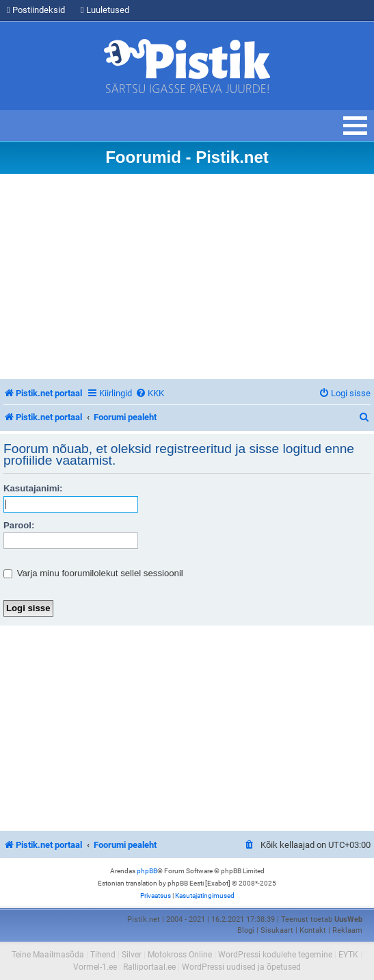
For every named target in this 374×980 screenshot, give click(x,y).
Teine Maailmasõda (48, 955)
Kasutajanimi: (33, 488)
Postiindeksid (36, 10)
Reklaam (347, 930)
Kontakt (313, 930)
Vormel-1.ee (95, 967)
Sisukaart (277, 930)
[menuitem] (150, 393)
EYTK (348, 955)
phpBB (147, 871)
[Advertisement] (187, 276)
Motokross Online (180, 955)
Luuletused (105, 10)
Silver (132, 955)
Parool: (19, 525)
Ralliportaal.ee (149, 967)
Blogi (246, 930)
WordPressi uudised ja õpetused (241, 967)
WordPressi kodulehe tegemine (275, 955)
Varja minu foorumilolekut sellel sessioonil (93, 573)
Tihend (103, 955)
